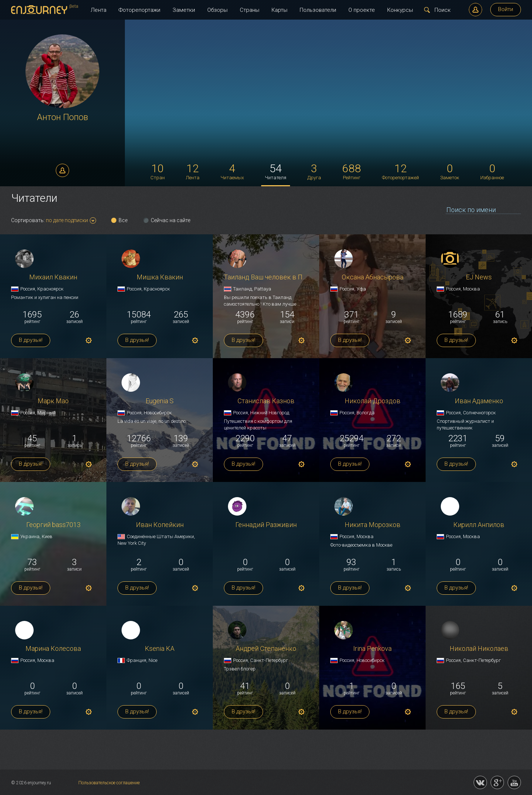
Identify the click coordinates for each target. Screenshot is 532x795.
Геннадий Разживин (266, 525)
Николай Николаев (479, 649)
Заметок (450, 171)
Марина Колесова (53, 649)
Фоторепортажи (139, 10)
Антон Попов (62, 117)
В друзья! (31, 340)
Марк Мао (53, 401)
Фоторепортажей (400, 171)
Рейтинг (352, 171)
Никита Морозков (373, 525)
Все (123, 220)
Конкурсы (400, 10)
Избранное (492, 171)
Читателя (276, 171)
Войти (506, 9)
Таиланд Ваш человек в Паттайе (266, 277)
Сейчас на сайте (170, 220)
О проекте (362, 10)
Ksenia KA (160, 649)
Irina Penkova (372, 649)
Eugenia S (160, 401)
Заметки (184, 10)
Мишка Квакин (160, 277)
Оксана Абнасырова (373, 277)
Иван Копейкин (160, 525)
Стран (158, 171)
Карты (279, 10)
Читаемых (232, 171)
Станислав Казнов (266, 401)
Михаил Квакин (53, 277)
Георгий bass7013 (53, 525)
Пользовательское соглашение (109, 783)
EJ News (479, 277)
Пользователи (318, 10)
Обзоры (217, 10)
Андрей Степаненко (266, 649)
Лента (98, 10)
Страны (250, 10)
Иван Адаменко (479, 401)
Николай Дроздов (373, 401)
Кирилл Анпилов (479, 525)
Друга (314, 171)
